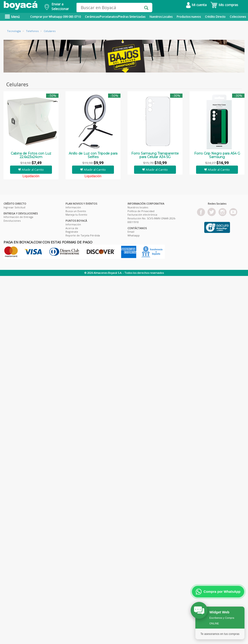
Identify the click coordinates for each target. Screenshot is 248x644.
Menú (12, 17)
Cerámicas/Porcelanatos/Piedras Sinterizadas (115, 17)
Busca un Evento (76, 211)
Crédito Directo (215, 17)
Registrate (72, 232)
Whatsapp (134, 235)
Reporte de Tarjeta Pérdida (83, 235)
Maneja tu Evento (76, 215)
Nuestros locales (138, 207)
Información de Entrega (18, 217)
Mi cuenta (196, 5)
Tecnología (14, 31)
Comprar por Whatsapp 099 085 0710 (55, 17)
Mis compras (224, 5)
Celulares (50, 31)
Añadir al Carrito (31, 170)
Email (131, 232)
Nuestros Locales (161, 17)
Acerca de (72, 228)
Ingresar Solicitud (14, 207)
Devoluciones (12, 221)
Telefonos (32, 31)
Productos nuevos (189, 17)
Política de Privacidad (141, 211)
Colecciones (238, 17)
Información (73, 207)
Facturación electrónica (142, 215)
